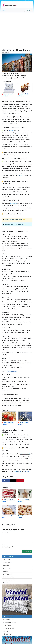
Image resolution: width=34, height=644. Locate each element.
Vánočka (5, 631)
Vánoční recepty (8, 617)
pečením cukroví (25, 454)
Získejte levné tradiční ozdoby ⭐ (15, 220)
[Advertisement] (17, 30)
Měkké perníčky (7, 568)
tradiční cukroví (12, 371)
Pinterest (20, 480)
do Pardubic (18, 471)
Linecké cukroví (8, 562)
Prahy (27, 471)
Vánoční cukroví (8, 557)
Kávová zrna (7, 560)
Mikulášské (14, 203)
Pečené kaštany (7, 634)
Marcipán (6, 565)
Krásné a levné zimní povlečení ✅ (15, 224)
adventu (11, 130)
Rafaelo (5, 571)
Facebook (6, 480)
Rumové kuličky (8, 574)
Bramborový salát (8, 620)
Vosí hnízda (6, 583)
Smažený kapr (7, 625)
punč (20, 175)
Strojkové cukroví (8, 577)
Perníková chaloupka (9, 623)
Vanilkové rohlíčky (9, 580)
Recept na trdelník (9, 628)
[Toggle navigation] (28, 10)
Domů (3, 10)
